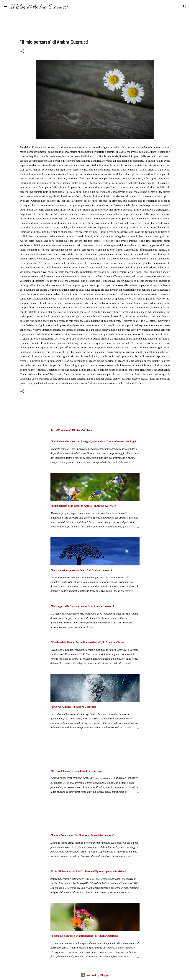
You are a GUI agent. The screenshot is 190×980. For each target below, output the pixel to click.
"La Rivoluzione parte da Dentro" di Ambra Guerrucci (81, 570)
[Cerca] (73, 6)
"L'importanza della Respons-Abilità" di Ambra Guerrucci (83, 506)
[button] (22, 52)
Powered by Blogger (95, 975)
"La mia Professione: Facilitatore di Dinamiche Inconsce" (83, 835)
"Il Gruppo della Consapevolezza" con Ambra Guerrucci (82, 606)
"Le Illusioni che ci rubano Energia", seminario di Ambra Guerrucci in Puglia (94, 442)
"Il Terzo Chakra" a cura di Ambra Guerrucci (76, 771)
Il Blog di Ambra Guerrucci (39, 6)
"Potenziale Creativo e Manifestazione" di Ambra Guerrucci (84, 936)
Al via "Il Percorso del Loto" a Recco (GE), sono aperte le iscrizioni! (88, 871)
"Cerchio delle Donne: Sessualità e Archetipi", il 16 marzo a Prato (87, 642)
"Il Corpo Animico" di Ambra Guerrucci (73, 707)
